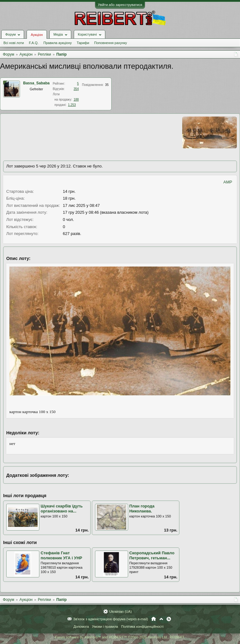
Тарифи (83, 43)
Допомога (81, 627)
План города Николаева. (142, 509)
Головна (154, 619)
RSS (169, 619)
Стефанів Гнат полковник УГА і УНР (61, 556)
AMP (228, 182)
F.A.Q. (34, 43)
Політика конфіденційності (142, 627)
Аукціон (37, 35)
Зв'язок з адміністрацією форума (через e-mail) (111, 619)
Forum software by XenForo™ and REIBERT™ (120, 637)
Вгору (161, 619)
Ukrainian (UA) (120, 612)
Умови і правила (105, 627)
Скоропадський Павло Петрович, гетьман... (152, 556)
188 (76, 100)
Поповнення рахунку (110, 43)
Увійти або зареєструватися (120, 5)
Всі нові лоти (14, 43)
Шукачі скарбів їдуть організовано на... (62, 509)
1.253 (72, 105)
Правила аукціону (57, 43)
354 (76, 89)
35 (107, 85)
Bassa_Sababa (36, 83)
